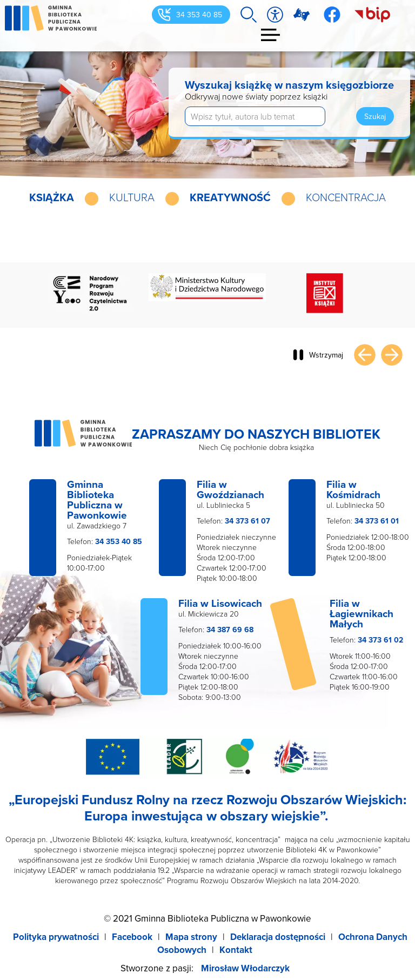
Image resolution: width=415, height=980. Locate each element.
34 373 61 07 (247, 521)
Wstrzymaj (326, 355)
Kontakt (236, 950)
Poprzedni (365, 355)
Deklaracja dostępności (278, 937)
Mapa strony (191, 937)
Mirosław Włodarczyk (245, 968)
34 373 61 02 (380, 640)
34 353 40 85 (199, 15)
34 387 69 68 (230, 630)
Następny (392, 355)
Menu (271, 35)
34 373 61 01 (377, 521)
